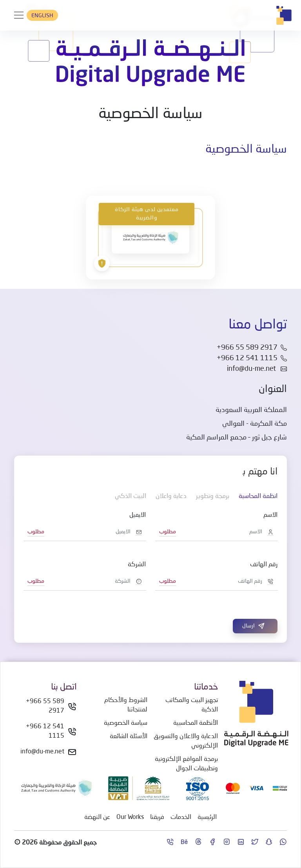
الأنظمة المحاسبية (196, 723)
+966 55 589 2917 (45, 706)
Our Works (130, 817)
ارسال (254, 626)
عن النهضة (97, 817)
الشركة (137, 565)
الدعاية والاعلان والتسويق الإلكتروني (186, 741)
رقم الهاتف (264, 565)
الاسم (270, 515)
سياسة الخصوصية (126, 723)
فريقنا (157, 817)
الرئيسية (207, 817)
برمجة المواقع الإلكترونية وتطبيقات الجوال (186, 764)
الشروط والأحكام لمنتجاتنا (126, 705)
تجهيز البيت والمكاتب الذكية (192, 705)
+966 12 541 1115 (45, 731)
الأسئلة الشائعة (129, 737)
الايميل (138, 515)
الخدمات (181, 817)
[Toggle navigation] (16, 15)
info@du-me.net (257, 369)
